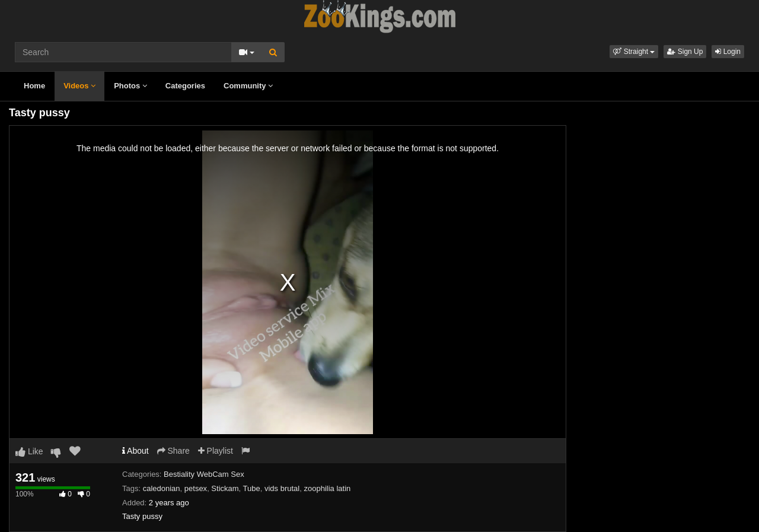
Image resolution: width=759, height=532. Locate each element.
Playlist (216, 451)
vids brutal (282, 488)
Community (248, 86)
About (135, 451)
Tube (252, 488)
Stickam (225, 488)
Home (34, 86)
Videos (79, 86)
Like (29, 451)
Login (728, 52)
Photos (130, 86)
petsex (196, 488)
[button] (634, 52)
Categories (185, 86)
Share (173, 451)
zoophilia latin (327, 488)
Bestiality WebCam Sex (204, 474)
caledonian (162, 488)
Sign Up (685, 52)
